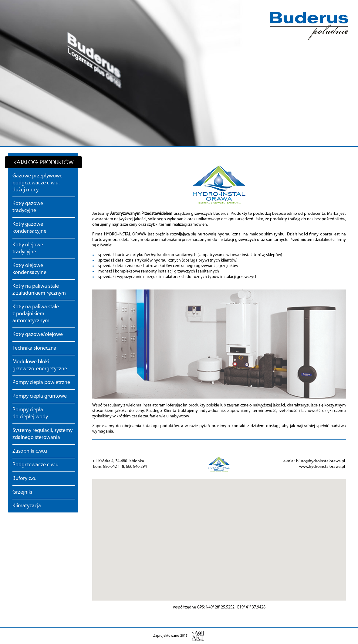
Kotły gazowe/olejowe (38, 335)
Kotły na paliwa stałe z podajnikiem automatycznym (36, 314)
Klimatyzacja (27, 506)
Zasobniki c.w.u (30, 451)
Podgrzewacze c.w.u (35, 465)
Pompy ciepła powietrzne (41, 383)
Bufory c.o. (24, 479)
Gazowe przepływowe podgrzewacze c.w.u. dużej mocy (37, 183)
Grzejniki (22, 492)
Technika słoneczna (34, 348)
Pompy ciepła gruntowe (40, 396)
